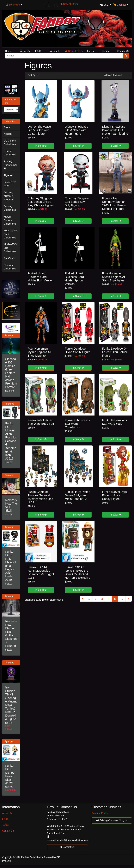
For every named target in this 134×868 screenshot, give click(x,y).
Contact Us (123, 51)
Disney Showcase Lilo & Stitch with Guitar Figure (39, 130)
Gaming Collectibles (10, 208)
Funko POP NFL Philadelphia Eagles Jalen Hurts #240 (10, 566)
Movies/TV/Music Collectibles (11, 248)
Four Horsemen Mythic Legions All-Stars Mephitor (40, 352)
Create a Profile (100, 813)
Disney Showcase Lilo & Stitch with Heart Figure (76, 130)
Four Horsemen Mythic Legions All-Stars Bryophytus (114, 277)
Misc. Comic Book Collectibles (10, 234)
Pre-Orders (10, 258)
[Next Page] (129, 599)
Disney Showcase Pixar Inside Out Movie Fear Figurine (115, 130)
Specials (9, 741)
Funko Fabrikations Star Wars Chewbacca (77, 424)
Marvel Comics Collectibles (10, 220)
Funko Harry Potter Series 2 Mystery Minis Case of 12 (77, 495)
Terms (105, 51)
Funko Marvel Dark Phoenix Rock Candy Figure (114, 495)
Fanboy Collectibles (31, 857)
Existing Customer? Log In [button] (112, 820)
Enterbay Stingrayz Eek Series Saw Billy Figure (77, 202)
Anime (7, 127)
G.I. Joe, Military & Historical (9, 196)
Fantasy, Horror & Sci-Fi (11, 165)
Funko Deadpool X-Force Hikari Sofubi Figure (115, 352)
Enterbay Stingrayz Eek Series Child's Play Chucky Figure (40, 202)
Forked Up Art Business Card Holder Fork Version (41, 277)
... (122, 599)
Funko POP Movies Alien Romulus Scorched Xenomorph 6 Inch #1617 (11, 441)
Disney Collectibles (10, 153)
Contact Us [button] (67, 847)
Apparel (8, 134)
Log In (90, 51)
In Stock (41, 146)
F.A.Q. (38, 51)
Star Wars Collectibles (10, 267)
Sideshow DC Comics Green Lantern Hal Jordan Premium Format (11, 373)
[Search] (64, 56)
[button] (14, 5)
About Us (25, 51)
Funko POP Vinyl (10, 184)
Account (54, 51)
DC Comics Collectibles (10, 142)
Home (8, 51)
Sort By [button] (32, 75)
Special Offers (74, 51)
